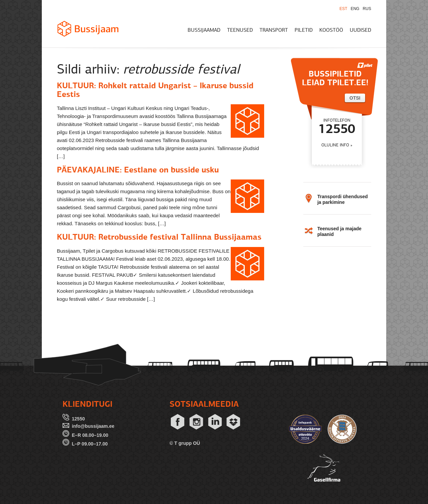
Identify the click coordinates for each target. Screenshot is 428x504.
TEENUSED (240, 30)
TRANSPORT (274, 30)
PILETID (304, 30)
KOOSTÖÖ (331, 30)
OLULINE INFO (335, 145)
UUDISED (360, 30)
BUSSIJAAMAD (204, 30)
